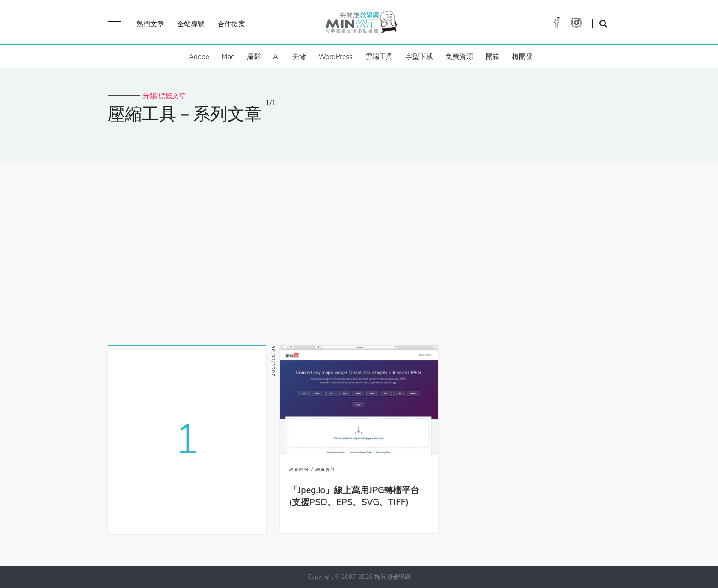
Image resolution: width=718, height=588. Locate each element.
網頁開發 (299, 470)
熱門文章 (150, 24)
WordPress (336, 57)
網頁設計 (326, 470)
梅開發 (522, 57)
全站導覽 (191, 24)
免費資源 (459, 57)
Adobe (199, 57)
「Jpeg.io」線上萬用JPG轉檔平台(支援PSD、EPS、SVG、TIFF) (354, 496)
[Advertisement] (359, 250)
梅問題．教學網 (361, 24)
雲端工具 (379, 57)
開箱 (493, 57)
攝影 (254, 57)
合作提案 (231, 24)
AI (276, 57)
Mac (228, 57)
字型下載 (419, 57)
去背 (299, 57)
